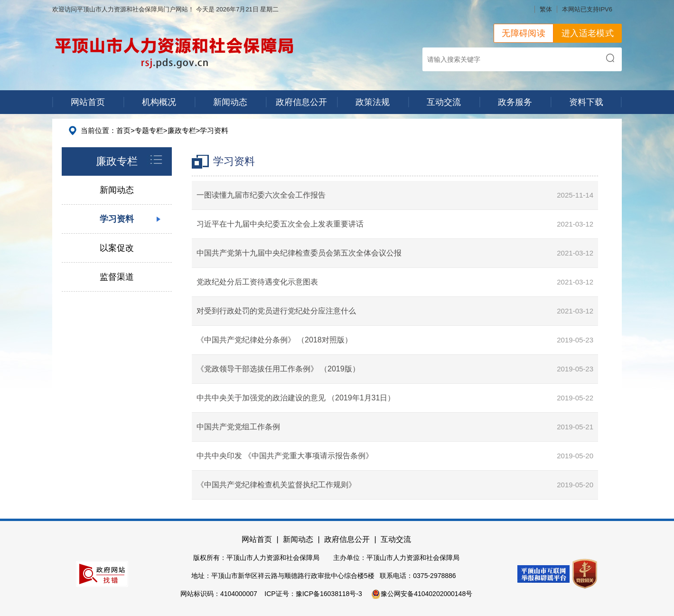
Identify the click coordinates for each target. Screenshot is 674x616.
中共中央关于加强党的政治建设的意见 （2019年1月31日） (296, 398)
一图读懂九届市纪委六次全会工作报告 (261, 195)
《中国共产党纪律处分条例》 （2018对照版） (274, 340)
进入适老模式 (588, 33)
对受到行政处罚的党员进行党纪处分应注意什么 (276, 311)
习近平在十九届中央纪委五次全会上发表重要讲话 (280, 224)
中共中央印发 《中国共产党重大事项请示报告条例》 (285, 456)
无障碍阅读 (524, 33)
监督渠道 (117, 277)
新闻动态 (230, 102)
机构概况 (159, 102)
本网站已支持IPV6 (587, 9)
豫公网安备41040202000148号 (422, 594)
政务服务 (515, 102)
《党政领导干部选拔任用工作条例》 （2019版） (278, 369)
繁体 (546, 9)
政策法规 (373, 102)
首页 (123, 130)
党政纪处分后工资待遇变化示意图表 (257, 282)
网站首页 (88, 102)
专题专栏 (149, 130)
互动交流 (444, 102)
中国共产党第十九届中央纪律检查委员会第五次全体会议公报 (299, 253)
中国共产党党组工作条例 (238, 427)
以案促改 (117, 248)
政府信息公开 (301, 102)
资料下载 (586, 102)
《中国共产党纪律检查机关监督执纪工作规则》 (276, 485)
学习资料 (214, 130)
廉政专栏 (182, 130)
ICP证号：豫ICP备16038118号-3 (313, 594)
